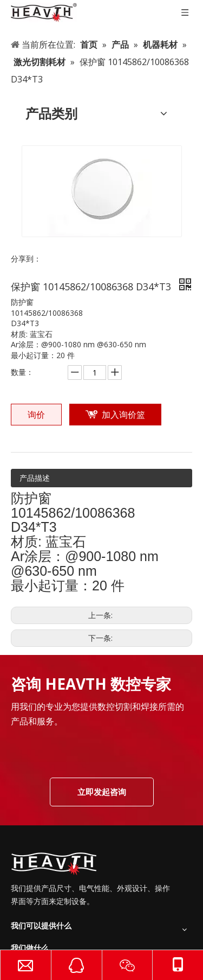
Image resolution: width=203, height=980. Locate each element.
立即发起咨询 (102, 792)
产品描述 (35, 478)
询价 (36, 415)
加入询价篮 (123, 415)
